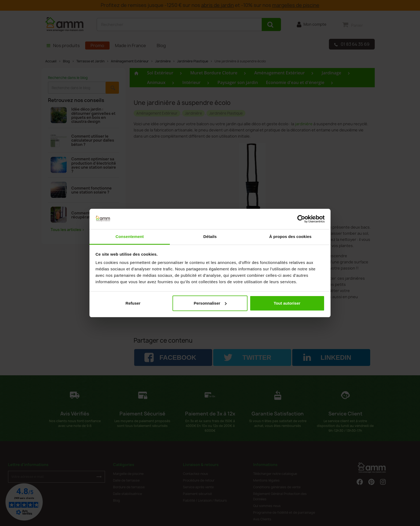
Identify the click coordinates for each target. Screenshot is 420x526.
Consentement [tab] (130, 236)
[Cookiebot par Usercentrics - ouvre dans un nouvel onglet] (301, 219)
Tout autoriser (287, 303)
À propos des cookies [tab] (290, 236)
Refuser (133, 303)
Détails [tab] (210, 236)
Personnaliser (210, 303)
